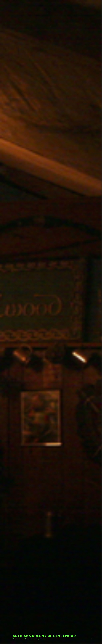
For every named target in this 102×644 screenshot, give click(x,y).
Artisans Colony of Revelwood (44, 636)
